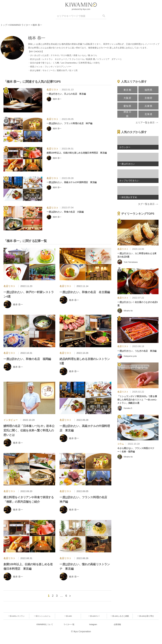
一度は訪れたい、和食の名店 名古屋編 (85, 292)
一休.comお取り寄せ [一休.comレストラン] (146, 616)
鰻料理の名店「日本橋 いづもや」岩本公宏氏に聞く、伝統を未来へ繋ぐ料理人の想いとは (29, 430)
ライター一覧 (69, 624)
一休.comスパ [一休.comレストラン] (94, 616)
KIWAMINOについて (45, 624)
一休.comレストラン (16, 616)
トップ (4, 25)
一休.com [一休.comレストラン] (68, 616)
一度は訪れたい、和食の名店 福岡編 (27, 359)
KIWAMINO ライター (20, 25)
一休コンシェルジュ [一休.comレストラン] (42, 616)
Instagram (93, 624)
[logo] (81, 5)
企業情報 (117, 624)
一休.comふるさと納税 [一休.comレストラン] (120, 616)
